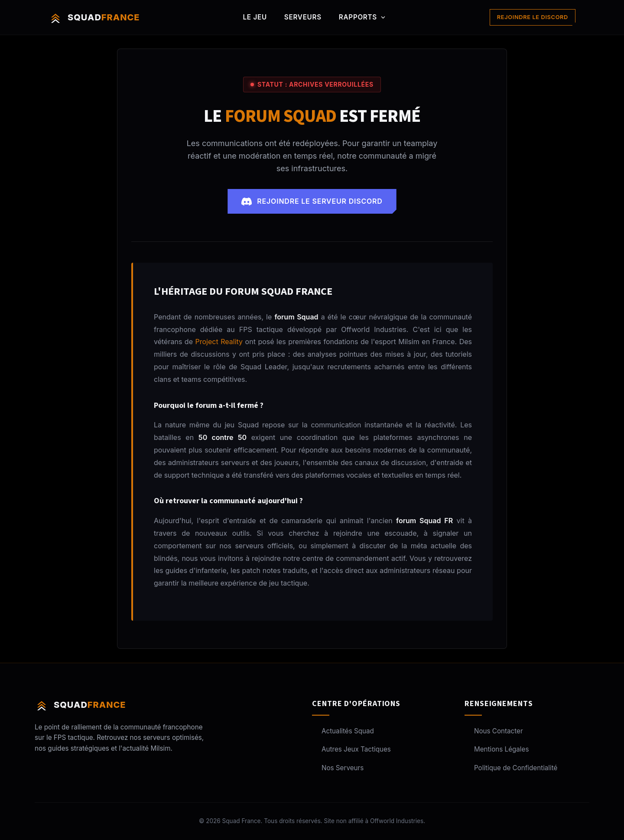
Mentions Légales (497, 749)
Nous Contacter (494, 731)
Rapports (363, 17)
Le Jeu (255, 17)
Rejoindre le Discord (533, 17)
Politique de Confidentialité (511, 768)
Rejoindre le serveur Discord (312, 202)
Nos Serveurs (338, 768)
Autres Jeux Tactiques (351, 749)
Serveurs (303, 17)
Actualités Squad (343, 731)
